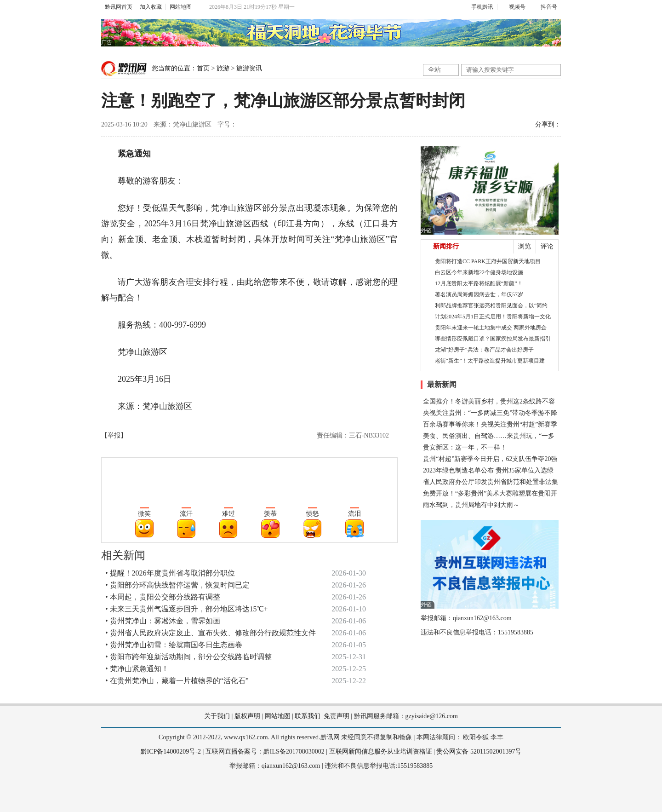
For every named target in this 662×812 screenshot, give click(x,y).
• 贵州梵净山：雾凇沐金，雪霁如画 (163, 621)
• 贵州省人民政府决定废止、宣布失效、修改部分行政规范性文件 (211, 633)
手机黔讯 (479, 7)
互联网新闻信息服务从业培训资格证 (381, 752)
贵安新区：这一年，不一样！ (465, 447)
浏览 (525, 246)
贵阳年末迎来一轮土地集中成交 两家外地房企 (491, 328)
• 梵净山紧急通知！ (137, 669)
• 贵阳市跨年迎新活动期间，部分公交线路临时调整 (188, 657)
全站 (434, 70)
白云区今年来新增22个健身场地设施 (479, 272)
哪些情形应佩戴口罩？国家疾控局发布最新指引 (493, 339)
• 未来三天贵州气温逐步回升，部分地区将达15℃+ (187, 609)
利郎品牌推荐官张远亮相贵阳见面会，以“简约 (491, 305)
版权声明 (247, 716)
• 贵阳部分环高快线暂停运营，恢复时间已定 (177, 585)
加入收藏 (151, 7)
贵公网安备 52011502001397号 (479, 752)
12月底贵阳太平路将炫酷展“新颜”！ (479, 283)
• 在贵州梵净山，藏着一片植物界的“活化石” (177, 681)
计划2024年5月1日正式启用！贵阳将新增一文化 (493, 317)
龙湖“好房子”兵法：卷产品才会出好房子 (484, 350)
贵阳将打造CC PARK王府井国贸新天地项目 (488, 261)
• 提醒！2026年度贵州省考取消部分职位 (170, 573)
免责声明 (337, 716)
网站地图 (181, 7)
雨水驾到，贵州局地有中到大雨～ (471, 505)
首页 (203, 68)
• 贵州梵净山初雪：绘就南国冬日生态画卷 (174, 645)
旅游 (223, 68)
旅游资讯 (249, 68)
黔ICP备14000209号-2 (171, 752)
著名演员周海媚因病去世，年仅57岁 (479, 294)
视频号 (513, 7)
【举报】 (114, 435)
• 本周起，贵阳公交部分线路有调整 (163, 597)
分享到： (548, 124)
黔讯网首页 (119, 7)
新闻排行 (446, 246)
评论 (547, 246)
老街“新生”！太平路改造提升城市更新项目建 (490, 361)
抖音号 (545, 7)
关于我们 (217, 716)
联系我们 (308, 716)
